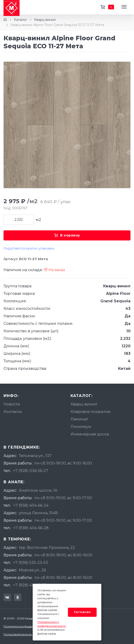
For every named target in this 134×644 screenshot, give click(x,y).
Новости (12, 404)
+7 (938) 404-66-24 (31, 505)
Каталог (20, 20)
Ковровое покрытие (91, 412)
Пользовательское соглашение (27, 634)
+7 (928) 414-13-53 (30, 585)
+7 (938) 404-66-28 (31, 528)
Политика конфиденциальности (28, 626)
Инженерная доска (90, 434)
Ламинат (79, 419)
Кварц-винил (45, 20)
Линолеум (81, 427)
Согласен (82, 612)
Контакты (13, 412)
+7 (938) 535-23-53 (31, 563)
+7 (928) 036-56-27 (31, 471)
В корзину (67, 235)
